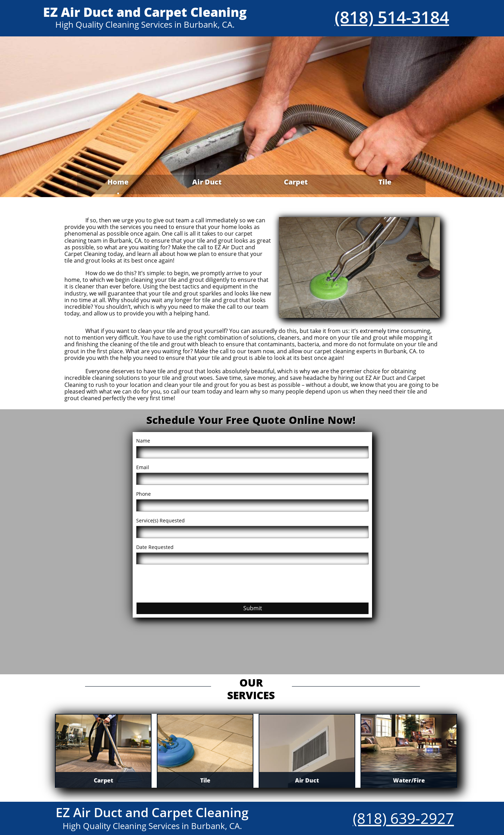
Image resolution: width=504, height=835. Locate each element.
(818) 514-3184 (392, 17)
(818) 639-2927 (403, 818)
